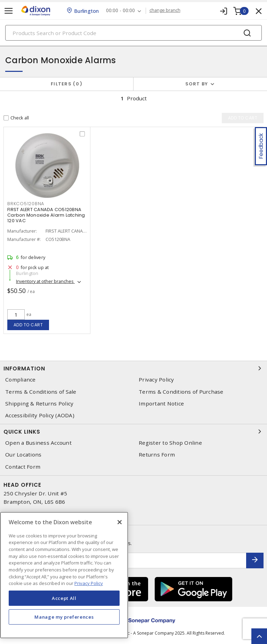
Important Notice (161, 404)
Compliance (21, 380)
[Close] (120, 522)
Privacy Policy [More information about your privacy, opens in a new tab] (89, 583)
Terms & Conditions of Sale (41, 392)
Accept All (64, 598)
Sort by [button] (197, 84)
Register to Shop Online (170, 443)
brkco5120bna (26, 204)
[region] (64, 575)
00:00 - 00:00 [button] (120, 11)
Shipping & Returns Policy (39, 404)
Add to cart (28, 325)
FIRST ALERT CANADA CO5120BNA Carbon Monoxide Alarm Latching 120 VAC (46, 215)
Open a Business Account (38, 443)
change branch (165, 10)
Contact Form (23, 467)
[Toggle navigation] (9, 11)
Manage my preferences (64, 617)
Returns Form (157, 455)
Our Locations (23, 455)
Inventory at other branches (45, 281)
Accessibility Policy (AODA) (40, 415)
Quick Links (133, 432)
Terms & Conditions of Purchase (181, 392)
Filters (67, 84)
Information (133, 368)
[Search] (133, 33)
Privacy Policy (156, 380)
